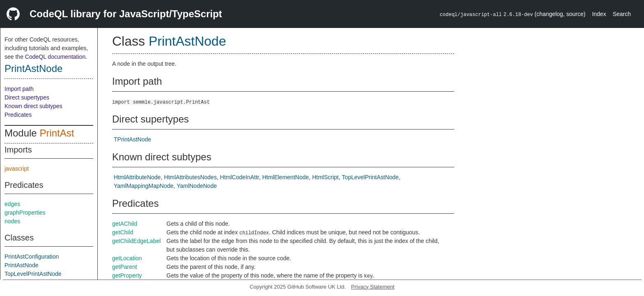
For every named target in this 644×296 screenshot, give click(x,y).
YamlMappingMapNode (144, 186)
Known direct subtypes (33, 106)
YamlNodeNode (197, 186)
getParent (125, 267)
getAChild (125, 224)
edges (12, 204)
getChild (123, 232)
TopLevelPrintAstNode (33, 274)
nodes (12, 221)
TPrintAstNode (132, 139)
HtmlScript (325, 177)
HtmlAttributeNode (137, 177)
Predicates (18, 115)
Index (599, 14)
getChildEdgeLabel (136, 241)
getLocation (127, 258)
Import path (19, 89)
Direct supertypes (27, 97)
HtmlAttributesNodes (190, 177)
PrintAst (57, 133)
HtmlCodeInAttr (240, 177)
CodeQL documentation (55, 57)
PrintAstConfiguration (32, 257)
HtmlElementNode (285, 177)
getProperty (127, 275)
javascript (17, 169)
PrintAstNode (33, 68)
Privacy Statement (373, 287)
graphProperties (25, 213)
